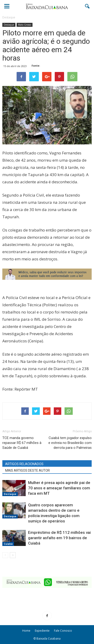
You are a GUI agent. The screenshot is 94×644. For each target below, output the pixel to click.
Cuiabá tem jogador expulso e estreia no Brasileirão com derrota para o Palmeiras (70, 443)
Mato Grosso (25, 25)
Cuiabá (8, 544)
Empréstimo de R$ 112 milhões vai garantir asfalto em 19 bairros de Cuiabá (59, 538)
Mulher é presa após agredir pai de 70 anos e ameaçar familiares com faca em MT (59, 488)
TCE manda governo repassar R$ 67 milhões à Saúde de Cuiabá (22, 443)
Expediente (42, 631)
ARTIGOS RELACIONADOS (24, 464)
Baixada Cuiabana (49, 639)
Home (26, 631)
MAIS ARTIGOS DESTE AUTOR (27, 470)
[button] (87, 6)
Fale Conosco (63, 631)
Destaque (9, 25)
